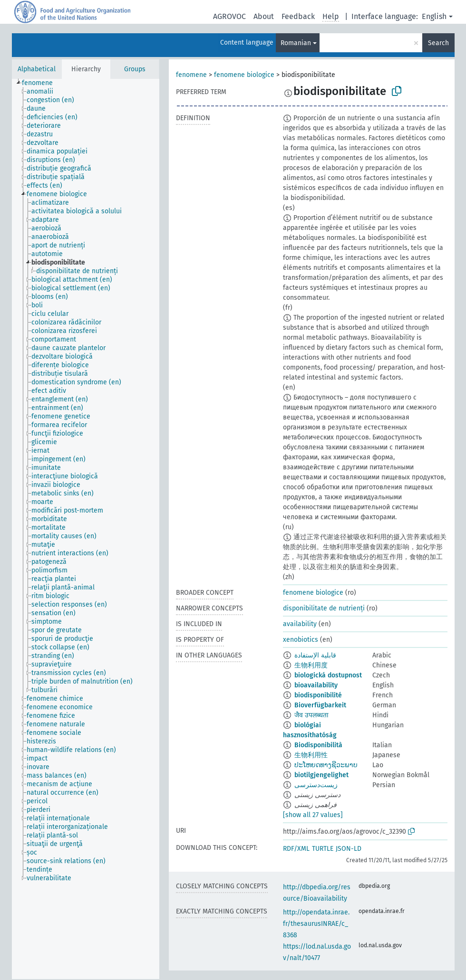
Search (438, 43)
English (434, 16)
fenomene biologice (244, 75)
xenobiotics (301, 640)
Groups (135, 69)
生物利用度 (311, 665)
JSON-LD (349, 849)
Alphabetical (37, 69)
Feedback (298, 16)
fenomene (191, 75)
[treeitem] (41, 83)
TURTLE (323, 849)
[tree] (86, 529)
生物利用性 (311, 755)
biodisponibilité (318, 695)
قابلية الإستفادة (315, 655)
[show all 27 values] (313, 815)
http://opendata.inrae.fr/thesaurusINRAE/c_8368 (316, 924)
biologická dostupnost (328, 675)
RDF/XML (296, 849)
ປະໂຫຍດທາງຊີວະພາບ (326, 765)
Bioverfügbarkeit (320, 705)
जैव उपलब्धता (311, 715)
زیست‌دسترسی (316, 785)
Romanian (296, 43)
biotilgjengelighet (321, 775)
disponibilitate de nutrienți (324, 608)
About (264, 16)
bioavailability (316, 685)
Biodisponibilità (318, 745)
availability (300, 624)
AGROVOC (229, 16)
